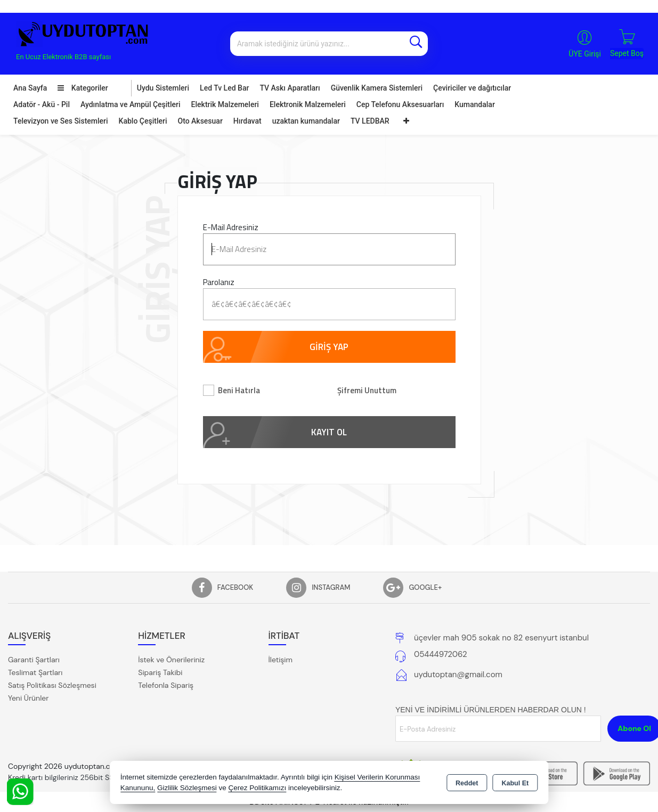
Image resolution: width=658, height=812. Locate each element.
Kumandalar (475, 104)
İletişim (281, 660)
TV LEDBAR (370, 121)
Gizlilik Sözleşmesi (187, 788)
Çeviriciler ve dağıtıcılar (472, 88)
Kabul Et (515, 783)
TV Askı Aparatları (290, 88)
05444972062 (441, 654)
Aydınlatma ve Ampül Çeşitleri (131, 104)
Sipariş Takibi (160, 672)
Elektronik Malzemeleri (308, 104)
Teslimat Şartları (35, 672)
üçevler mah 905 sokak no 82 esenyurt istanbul (501, 638)
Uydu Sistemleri (163, 88)
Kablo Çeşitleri (143, 121)
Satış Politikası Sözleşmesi (52, 685)
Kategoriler (83, 88)
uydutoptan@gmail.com (458, 675)
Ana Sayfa (30, 88)
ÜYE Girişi (585, 54)
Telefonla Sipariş (166, 685)
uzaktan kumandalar (306, 121)
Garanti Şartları (34, 660)
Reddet (467, 783)
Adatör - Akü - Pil (42, 104)
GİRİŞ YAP (329, 347)
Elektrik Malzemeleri (225, 104)
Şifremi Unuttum (367, 390)
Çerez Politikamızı (257, 788)
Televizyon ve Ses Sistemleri (61, 121)
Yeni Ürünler (28, 698)
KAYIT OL (329, 432)
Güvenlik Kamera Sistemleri (377, 88)
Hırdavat (247, 121)
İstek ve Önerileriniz (171, 660)
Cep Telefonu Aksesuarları (400, 104)
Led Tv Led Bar (224, 88)
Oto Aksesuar (200, 121)
